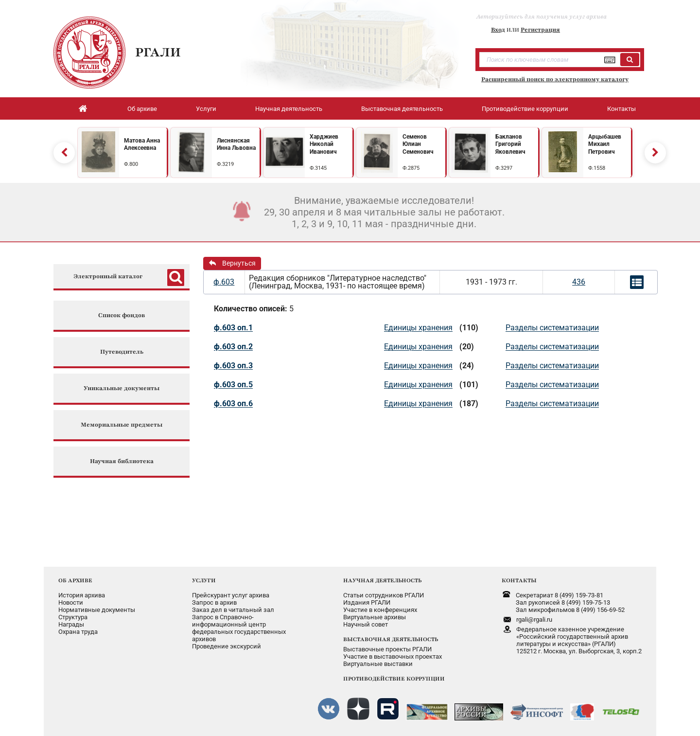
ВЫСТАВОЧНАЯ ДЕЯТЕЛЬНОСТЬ (391, 639)
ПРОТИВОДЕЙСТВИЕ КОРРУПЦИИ (394, 679)
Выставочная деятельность (402, 109)
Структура (73, 617)
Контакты (621, 109)
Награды (71, 624)
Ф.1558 (597, 168)
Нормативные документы (97, 610)
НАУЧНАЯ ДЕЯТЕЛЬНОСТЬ (382, 580)
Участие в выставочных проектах (393, 656)
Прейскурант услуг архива (231, 595)
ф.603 (224, 282)
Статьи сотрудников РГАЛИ (384, 595)
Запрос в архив (214, 602)
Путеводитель (122, 352)
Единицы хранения (418, 328)
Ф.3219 (225, 164)
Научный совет (366, 624)
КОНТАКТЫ (519, 580)
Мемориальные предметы (122, 425)
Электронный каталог (108, 277)
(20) (467, 347)
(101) (469, 385)
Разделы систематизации (552, 328)
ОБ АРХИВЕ (75, 580)
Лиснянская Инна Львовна (236, 144)
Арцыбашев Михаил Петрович (605, 144)
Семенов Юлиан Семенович (418, 144)
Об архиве (142, 109)
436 (579, 282)
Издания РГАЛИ (367, 602)
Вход (498, 30)
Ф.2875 (411, 168)
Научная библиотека (122, 461)
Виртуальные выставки (378, 664)
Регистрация (540, 30)
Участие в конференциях (380, 610)
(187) (469, 404)
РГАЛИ (158, 52)
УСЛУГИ (204, 580)
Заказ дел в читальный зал (233, 610)
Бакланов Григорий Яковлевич (510, 144)
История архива (82, 595)
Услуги (206, 109)
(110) (469, 328)
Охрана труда (78, 632)
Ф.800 (131, 164)
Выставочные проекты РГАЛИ (387, 649)
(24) (467, 366)
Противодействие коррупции (525, 109)
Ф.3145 (318, 168)
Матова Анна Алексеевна (142, 144)
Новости (71, 602)
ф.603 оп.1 (233, 328)
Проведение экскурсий (227, 646)
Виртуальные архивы (375, 617)
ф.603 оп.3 (233, 366)
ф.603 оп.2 (233, 347)
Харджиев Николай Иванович (324, 144)
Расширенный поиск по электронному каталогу (555, 79)
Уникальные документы (122, 388)
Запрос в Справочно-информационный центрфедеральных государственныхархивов (239, 628)
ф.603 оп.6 (233, 404)
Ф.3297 (504, 168)
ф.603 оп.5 (233, 385)
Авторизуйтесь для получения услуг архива (542, 17)
